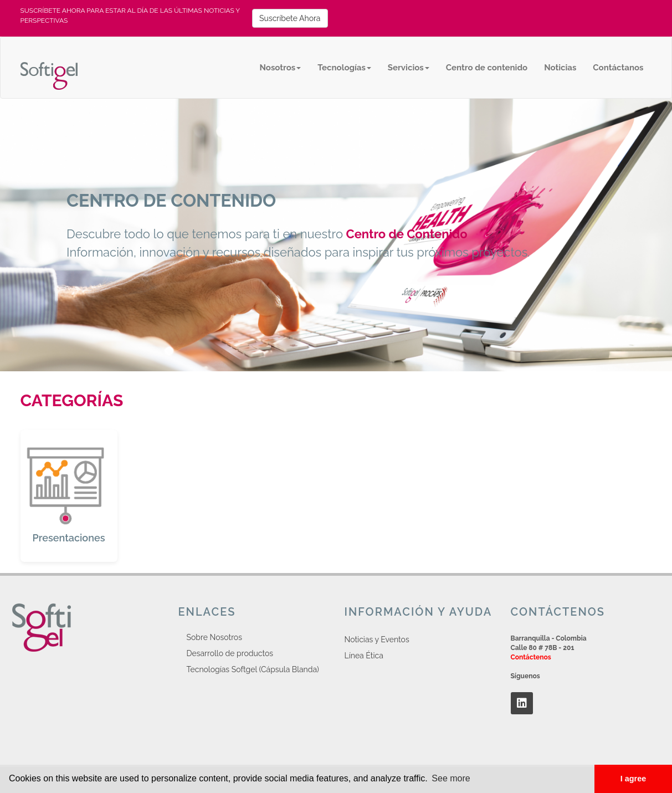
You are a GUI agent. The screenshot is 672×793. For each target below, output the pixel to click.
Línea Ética (364, 656)
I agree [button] (633, 779)
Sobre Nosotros (214, 637)
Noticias (560, 68)
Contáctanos (618, 68)
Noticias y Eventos (377, 639)
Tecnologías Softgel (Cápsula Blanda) (253, 669)
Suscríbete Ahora (290, 18)
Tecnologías (344, 68)
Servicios (409, 68)
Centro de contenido (487, 68)
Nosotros (281, 68)
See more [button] (451, 778)
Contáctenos (531, 657)
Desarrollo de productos (230, 653)
